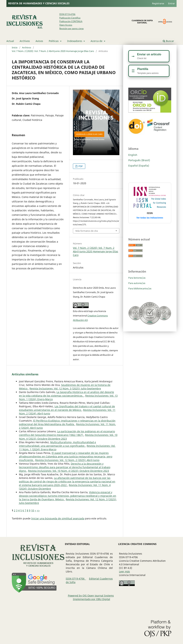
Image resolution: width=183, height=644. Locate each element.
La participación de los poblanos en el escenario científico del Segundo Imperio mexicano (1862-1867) (67, 433)
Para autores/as (137, 283)
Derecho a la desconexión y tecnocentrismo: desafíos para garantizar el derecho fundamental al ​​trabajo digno (65, 467)
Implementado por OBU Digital (91, 599)
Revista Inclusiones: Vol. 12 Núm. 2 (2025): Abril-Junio (67, 460)
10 (33, 510)
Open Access (66, 25)
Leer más (124, 571)
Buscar (168, 41)
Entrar (171, 3)
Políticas (54, 41)
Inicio (15, 47)
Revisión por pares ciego (71, 28)
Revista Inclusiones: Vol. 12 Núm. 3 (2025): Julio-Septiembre (65, 388)
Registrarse (158, 3)
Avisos (39, 41)
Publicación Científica (70, 18)
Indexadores (75, 41)
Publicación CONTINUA (71, 21)
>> (38, 510)
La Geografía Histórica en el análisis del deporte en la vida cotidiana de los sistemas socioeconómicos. (66, 394)
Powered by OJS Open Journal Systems (91, 596)
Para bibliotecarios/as (140, 288)
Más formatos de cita (87, 231)
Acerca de (97, 41)
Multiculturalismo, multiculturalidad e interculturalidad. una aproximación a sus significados (57, 444)
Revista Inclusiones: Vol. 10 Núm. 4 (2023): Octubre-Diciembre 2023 (69, 471)
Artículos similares (25, 374)
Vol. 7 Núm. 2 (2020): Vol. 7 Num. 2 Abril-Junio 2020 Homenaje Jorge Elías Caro (53, 51)
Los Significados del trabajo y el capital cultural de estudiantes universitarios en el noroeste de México (67, 408)
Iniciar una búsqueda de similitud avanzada (58, 518)
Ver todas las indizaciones (150, 218)
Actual (10, 41)
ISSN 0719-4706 (67, 14)
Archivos (25, 41)
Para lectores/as (137, 278)
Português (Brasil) (139, 160)
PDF (80, 166)
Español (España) (139, 166)
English (133, 155)
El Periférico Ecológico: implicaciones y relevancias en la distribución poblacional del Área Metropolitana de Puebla (67, 422)
